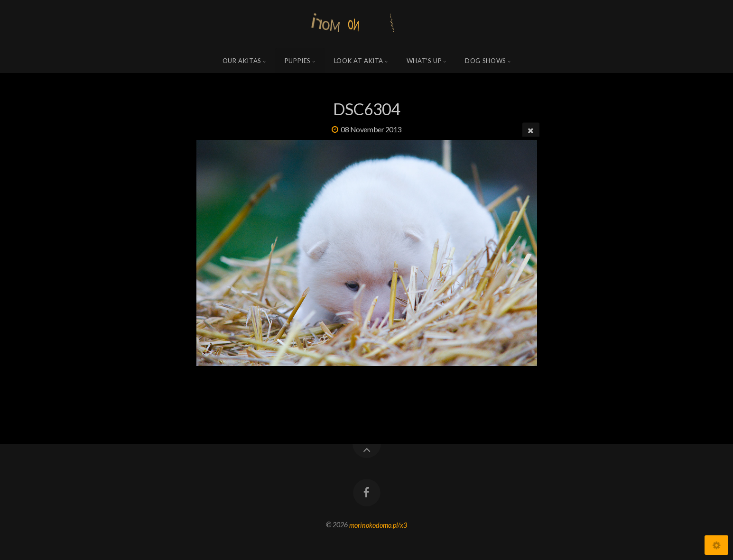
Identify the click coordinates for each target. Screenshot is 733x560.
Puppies (298, 61)
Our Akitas (242, 61)
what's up (424, 61)
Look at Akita (359, 61)
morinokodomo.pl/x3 (378, 525)
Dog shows (486, 61)
